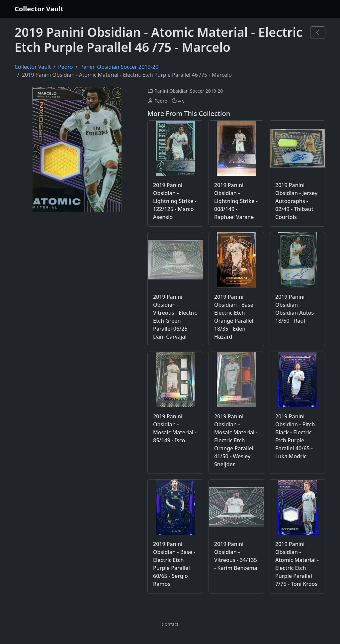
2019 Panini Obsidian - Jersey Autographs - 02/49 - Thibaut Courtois (296, 201)
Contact (170, 624)
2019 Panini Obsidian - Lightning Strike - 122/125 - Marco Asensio (175, 201)
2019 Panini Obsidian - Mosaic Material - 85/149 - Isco (175, 428)
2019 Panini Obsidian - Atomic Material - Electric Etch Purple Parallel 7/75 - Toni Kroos (297, 564)
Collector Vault (39, 9)
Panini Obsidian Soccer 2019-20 (119, 67)
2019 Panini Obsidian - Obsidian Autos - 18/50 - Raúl (296, 309)
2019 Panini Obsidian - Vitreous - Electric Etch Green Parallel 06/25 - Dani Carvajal (175, 317)
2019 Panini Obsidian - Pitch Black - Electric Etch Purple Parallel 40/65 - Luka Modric (295, 436)
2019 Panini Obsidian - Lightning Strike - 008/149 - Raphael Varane (236, 201)
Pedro (66, 67)
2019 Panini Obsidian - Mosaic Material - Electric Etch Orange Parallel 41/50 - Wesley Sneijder (236, 440)
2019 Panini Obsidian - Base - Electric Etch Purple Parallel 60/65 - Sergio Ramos (174, 564)
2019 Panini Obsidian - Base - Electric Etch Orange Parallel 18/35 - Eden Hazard (235, 317)
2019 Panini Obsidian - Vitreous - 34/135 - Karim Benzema (236, 556)
